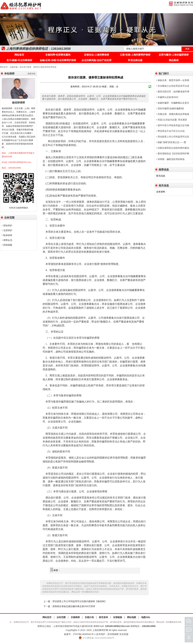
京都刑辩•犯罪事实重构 (58, 55)
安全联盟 (124, 634)
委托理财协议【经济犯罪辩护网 (173, 154)
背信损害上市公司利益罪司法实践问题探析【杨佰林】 (79, 601)
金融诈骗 (14, 67)
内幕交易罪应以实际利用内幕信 (173, 148)
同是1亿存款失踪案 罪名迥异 (172, 120)
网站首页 (19, 55)
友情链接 (118, 617)
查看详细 (31, 74)
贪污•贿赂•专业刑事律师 (19, 60)
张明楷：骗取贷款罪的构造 (170, 159)
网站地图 (132, 617)
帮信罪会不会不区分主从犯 (170, 131)
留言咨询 (103, 617)
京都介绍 (89, 617)
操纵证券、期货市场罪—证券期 (173, 80)
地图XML (146, 617)
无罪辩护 (7, 230)
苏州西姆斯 (113, 634)
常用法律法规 (135, 60)
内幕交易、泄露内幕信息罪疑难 (173, 114)
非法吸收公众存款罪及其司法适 (173, 86)
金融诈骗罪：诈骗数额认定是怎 (173, 103)
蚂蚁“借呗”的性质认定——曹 (171, 142)
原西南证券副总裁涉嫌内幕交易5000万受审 (74, 606)
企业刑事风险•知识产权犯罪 (96, 60)
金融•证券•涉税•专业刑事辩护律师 (58, 60)
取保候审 (7, 235)
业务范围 (61, 617)
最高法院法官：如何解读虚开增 (173, 92)
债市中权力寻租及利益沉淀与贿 (173, 125)
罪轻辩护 (7, 226)
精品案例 (174, 60)
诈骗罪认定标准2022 (167, 97)
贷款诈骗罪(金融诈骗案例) (170, 108)
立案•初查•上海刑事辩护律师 (135, 55)
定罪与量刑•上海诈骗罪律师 (174, 55)
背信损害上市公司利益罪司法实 (173, 137)
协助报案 (7, 245)
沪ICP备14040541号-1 (84, 634)
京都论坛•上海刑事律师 (96, 55)
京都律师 (75, 617)
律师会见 (7, 240)
